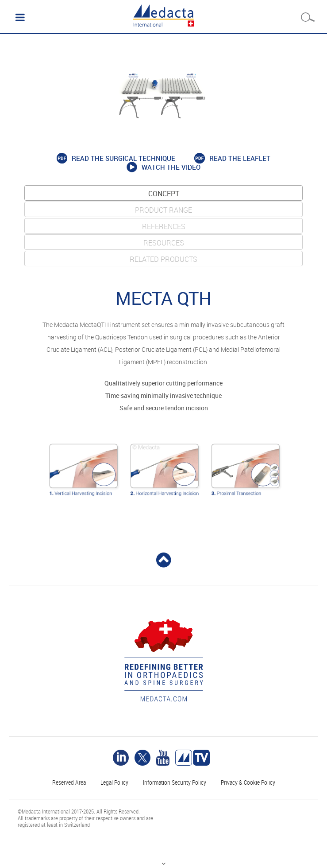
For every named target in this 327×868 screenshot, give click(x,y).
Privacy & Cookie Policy (248, 782)
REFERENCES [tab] (164, 226)
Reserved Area (69, 782)
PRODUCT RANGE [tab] (163, 210)
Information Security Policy (175, 782)
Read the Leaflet (240, 158)
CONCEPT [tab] (164, 194)
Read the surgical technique (123, 158)
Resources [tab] (164, 243)
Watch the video (171, 167)
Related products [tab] (163, 259)
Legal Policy (114, 782)
